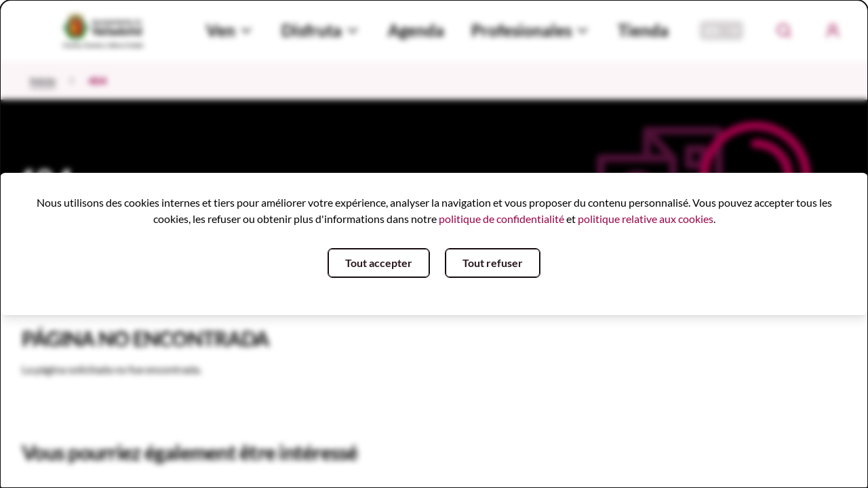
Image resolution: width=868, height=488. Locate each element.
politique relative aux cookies (646, 219)
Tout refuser (493, 263)
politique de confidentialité (501, 219)
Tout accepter (379, 263)
